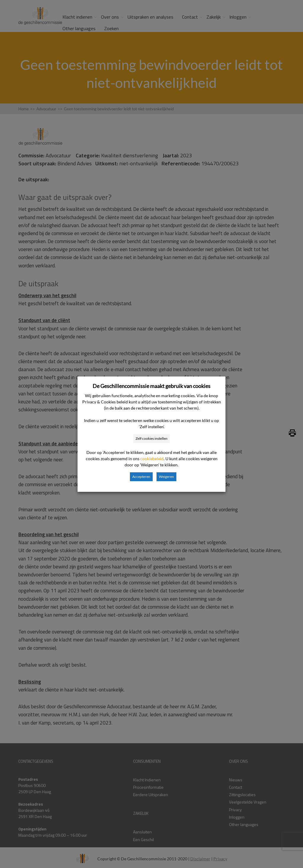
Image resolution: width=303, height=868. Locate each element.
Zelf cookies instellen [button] (151, 438)
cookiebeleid (152, 459)
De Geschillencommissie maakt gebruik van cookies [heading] (151, 386)
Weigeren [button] (166, 477)
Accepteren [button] (141, 477)
